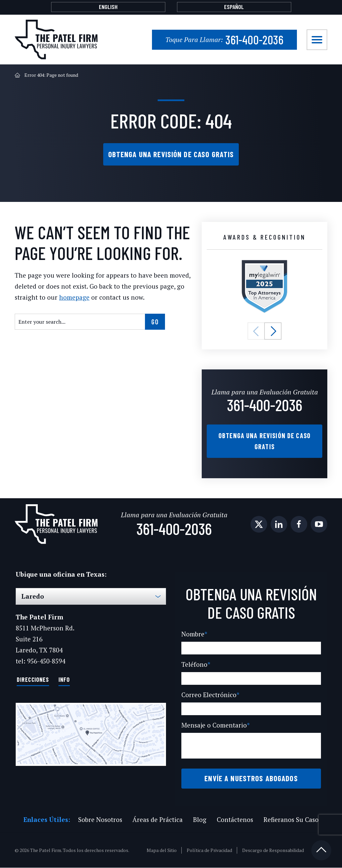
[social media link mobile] (259, 525)
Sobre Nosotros (99, 820)
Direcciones (33, 680)
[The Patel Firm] (56, 40)
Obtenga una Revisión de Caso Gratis (171, 155)
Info (64, 680)
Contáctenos (233, 820)
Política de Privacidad (210, 851)
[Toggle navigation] (317, 40)
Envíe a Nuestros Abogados (251, 779)
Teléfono (195, 665)
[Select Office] (91, 597)
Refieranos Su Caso (290, 820)
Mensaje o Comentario (215, 726)
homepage (70, 298)
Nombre (194, 635)
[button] (256, 332)
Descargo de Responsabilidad (273, 851)
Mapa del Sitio (162, 851)
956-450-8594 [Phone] (46, 662)
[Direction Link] (91, 735)
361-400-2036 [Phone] (224, 40)
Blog (198, 820)
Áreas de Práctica (157, 820)
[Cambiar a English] (108, 7)
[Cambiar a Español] (234, 7)
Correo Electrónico (209, 695)
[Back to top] (321, 851)
